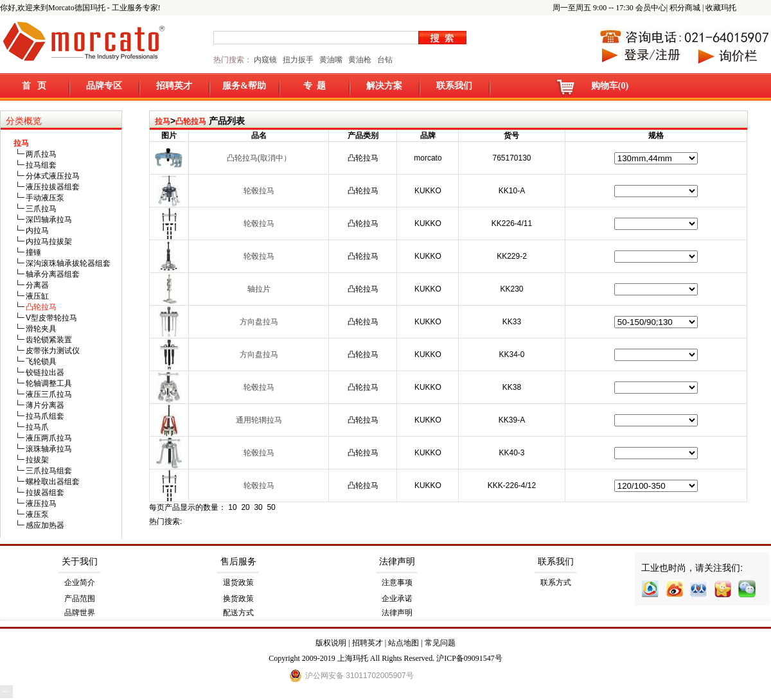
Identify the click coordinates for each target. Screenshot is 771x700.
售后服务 (238, 562)
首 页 (34, 86)
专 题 (315, 86)
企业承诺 (397, 599)
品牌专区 (104, 86)
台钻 (384, 60)
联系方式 (556, 582)
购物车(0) (610, 86)
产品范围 (80, 599)
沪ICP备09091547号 (469, 658)
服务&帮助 (244, 86)
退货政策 (238, 582)
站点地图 (403, 643)
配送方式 (238, 613)
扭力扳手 (298, 60)
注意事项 (397, 582)
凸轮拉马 (191, 121)
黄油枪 (360, 60)
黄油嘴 (331, 60)
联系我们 (454, 86)
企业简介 (80, 582)
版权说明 (331, 643)
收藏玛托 (721, 8)
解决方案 (384, 86)
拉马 (163, 121)
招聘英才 (174, 86)
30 (258, 507)
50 (271, 507)
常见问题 (440, 643)
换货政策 (238, 599)
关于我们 (80, 562)
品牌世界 (80, 613)
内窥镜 (265, 60)
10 (232, 507)
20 (245, 507)
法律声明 (397, 562)
